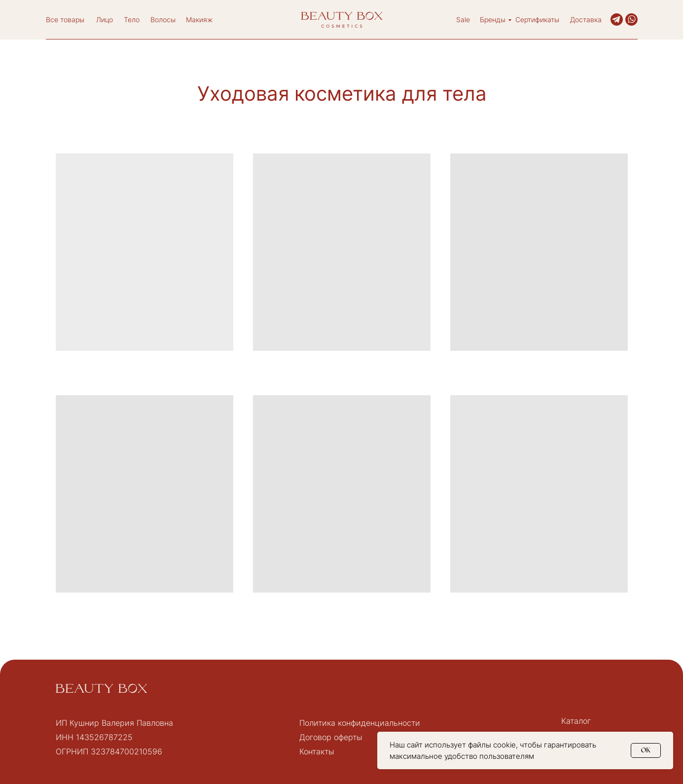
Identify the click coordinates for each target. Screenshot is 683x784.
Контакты (317, 751)
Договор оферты (331, 737)
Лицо (105, 19)
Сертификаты (537, 19)
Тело (132, 19)
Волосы (163, 19)
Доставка (586, 19)
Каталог (576, 721)
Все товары (65, 19)
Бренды (493, 19)
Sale (463, 19)
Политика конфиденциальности (360, 723)
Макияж (199, 19)
